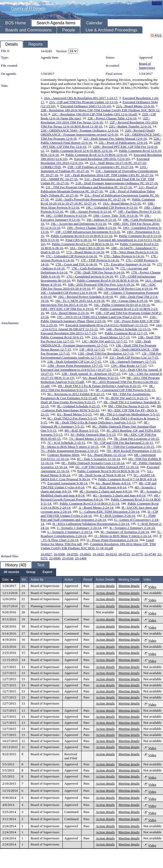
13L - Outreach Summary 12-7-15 (133, 362)
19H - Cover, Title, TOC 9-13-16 (116, 216)
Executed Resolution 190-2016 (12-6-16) (102, 159)
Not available (152, 593)
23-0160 (68, 558)
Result (88, 580)
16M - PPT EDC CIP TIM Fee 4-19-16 (67, 309)
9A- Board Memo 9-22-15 (100, 378)
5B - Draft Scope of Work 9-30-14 (102, 475)
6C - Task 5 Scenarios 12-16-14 (99, 459)
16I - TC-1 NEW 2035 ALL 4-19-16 (80, 301)
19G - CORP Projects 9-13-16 (66, 216)
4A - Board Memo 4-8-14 (113, 483)
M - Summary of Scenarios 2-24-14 (125, 532)
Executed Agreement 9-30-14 (67, 483)
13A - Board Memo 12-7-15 (110, 337)
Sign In (157, 3)
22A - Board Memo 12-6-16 (135, 106)
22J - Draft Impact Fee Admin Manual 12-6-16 (115, 138)
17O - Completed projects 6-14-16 (90, 276)
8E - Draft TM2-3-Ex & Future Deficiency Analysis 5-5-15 (95, 422)
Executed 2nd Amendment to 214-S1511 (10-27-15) (76, 370)
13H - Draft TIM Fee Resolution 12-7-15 (106, 353)
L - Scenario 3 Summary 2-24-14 (70, 532)
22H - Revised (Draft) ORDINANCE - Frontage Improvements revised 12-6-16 (98, 132)
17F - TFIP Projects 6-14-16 (100, 260)
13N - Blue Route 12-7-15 (129, 366)
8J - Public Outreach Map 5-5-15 (93, 435)
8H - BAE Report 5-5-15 (81, 430)
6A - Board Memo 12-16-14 (107, 455)
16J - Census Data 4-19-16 (129, 301)
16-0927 (46, 554)
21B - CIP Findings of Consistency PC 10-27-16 (100, 167)
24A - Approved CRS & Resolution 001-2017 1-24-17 (81, 98)
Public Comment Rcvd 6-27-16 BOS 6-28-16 (83, 244)
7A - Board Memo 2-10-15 (87, 439)
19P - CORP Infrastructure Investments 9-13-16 (88, 232)
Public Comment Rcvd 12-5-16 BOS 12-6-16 (96, 155)
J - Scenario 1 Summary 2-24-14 (79, 528)
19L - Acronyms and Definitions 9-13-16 (78, 224)
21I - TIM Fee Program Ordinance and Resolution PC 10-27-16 (89, 187)
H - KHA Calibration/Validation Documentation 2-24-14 (91, 524)
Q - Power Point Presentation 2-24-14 (112, 540)
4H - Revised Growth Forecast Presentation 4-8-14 (100, 497)
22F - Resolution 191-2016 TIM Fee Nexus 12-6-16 (95, 120)
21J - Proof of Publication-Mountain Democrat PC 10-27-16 (99, 189)
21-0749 (150, 554)
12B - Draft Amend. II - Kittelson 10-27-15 (91, 374)
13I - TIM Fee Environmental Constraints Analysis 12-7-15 (101, 355)
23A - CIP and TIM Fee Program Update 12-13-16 (83, 102)
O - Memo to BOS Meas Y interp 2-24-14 (123, 536)
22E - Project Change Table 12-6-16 (112, 118)
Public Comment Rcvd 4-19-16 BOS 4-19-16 (108, 280)
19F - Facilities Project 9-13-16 (139, 211)
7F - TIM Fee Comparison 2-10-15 (131, 447)
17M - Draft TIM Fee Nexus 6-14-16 (99, 272)
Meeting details (129, 586)
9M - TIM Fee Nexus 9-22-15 (128, 406)
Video (152, 587)
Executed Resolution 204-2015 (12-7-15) (69, 333)
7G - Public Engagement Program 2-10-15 (69, 451)
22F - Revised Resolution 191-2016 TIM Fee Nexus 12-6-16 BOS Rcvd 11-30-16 (99, 124)
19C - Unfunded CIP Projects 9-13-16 (111, 207)
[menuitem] (12, 572)
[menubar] (28, 572)
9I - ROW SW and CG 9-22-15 (127, 398)
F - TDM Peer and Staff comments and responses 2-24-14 (98, 518)
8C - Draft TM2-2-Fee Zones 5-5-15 (72, 418)
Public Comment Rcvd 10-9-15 (62, 337)
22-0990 (55, 558)
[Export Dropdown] (47, 572)
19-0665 (85, 554)
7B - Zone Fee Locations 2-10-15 (136, 439)
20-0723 (124, 554)
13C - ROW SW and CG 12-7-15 (104, 341)
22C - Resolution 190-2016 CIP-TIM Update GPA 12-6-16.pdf (94, 114)
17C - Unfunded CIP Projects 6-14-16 (71, 256)
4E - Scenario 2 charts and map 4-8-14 (105, 491)
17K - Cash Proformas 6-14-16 (92, 268)
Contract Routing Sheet (63, 455)
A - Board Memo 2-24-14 (96, 507)
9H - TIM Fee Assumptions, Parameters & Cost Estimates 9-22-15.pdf (96, 396)
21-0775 (137, 554)
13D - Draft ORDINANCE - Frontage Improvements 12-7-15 (96, 343)
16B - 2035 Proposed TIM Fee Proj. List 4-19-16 (101, 284)
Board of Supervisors (147, 66)
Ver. (24, 580)
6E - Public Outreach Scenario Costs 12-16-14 (93, 463)
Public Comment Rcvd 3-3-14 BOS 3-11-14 (89, 503)
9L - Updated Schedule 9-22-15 (78, 406)
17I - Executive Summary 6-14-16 (127, 264)
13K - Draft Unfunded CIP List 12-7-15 (74, 362)
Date (5, 580)
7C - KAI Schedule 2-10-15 (66, 443)
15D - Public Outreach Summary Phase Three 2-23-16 (99, 319)
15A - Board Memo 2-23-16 (70, 313)
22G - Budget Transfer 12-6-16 (130, 126)
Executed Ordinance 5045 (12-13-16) (86, 106)
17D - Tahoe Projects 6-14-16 (124, 256)
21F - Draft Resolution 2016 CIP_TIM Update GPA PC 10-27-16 (109, 175)
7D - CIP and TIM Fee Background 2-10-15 (123, 443)
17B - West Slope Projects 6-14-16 (134, 252)
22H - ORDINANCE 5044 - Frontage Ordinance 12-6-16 (79, 130)
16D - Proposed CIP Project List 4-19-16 (125, 289)
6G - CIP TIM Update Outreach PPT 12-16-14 (107, 467)
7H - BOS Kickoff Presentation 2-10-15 (134, 451)
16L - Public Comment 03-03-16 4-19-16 (122, 305)
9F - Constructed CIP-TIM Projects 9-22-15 (125, 390)
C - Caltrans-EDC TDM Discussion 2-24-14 (109, 512)
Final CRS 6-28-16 (78, 240)
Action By (37, 580)
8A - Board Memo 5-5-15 (74, 414)
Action (69, 580)
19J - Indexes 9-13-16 (101, 220)
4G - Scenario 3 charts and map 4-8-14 (119, 495)
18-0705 (72, 554)
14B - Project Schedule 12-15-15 (128, 329)
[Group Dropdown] (31, 572)
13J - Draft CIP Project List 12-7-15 (134, 357)
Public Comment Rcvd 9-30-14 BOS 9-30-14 (108, 471)
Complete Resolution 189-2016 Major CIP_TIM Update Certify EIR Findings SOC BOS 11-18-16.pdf (98, 546)
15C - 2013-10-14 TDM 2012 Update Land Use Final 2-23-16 (99, 317)
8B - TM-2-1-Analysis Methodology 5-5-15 (130, 414)
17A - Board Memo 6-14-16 (85, 252)
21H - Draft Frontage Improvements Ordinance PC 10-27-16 (117, 183)
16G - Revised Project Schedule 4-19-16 (86, 297)
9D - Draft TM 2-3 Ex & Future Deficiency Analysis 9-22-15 (99, 386)
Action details (105, 586)
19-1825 (98, 554)
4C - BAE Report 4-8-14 (109, 487)
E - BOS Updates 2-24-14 (118, 516)
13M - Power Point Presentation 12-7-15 (75, 366)
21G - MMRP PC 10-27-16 (59, 179)
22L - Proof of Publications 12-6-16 (123, 143)
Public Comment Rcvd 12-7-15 (126, 333)
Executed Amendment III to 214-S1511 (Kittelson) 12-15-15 (107, 325)
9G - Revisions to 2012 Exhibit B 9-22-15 (76, 394)
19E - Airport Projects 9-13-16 (91, 211)
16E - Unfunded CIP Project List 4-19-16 (69, 293)
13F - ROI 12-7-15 (92, 349)
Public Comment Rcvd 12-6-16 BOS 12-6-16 (81, 151)
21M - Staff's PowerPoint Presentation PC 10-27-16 (90, 199)
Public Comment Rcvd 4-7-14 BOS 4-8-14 (127, 479)
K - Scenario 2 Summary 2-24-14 (132, 528)
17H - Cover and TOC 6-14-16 (76, 264)
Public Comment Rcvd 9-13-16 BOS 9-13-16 (81, 236)
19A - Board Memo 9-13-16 (122, 203)
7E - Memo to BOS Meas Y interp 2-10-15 (70, 447)
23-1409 (81, 558)
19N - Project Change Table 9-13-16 (91, 228)
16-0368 (59, 554)
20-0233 (111, 554)
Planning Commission (45, 606)
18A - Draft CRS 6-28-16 (87, 248)
